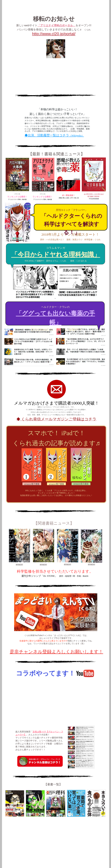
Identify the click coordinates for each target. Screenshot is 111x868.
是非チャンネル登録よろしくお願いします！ (56, 652)
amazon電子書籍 (81, 484)
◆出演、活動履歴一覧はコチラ (54, 135)
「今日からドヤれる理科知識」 (56, 255)
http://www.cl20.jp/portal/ (54, 34)
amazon (19, 564)
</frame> (55, 702)
